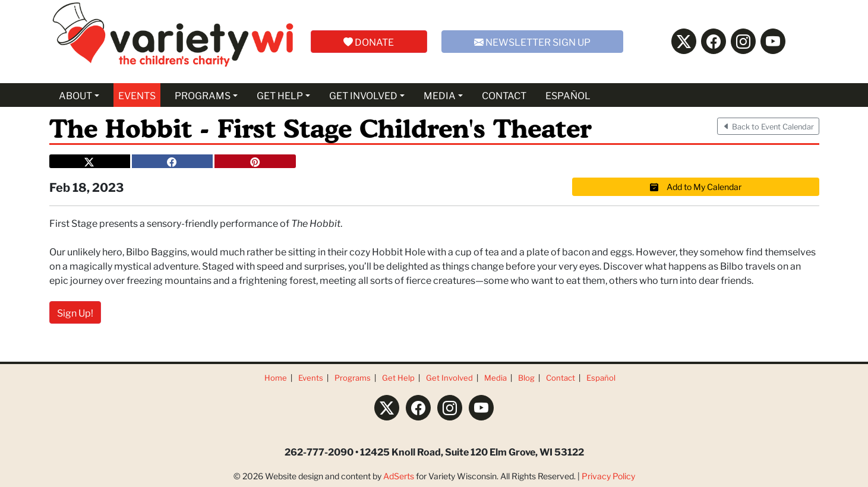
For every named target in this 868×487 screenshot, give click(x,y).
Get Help (398, 377)
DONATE (369, 41)
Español (601, 377)
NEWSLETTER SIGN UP (532, 41)
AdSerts (399, 476)
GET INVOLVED (363, 95)
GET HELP (280, 95)
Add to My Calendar (696, 186)
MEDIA (440, 95)
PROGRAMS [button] (203, 95)
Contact (561, 377)
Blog (526, 377)
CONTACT (504, 95)
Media (495, 377)
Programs (353, 377)
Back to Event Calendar (768, 126)
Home (276, 377)
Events (311, 377)
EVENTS (137, 95)
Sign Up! (75, 312)
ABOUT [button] (75, 95)
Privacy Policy (608, 476)
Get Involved (449, 377)
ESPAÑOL (568, 95)
